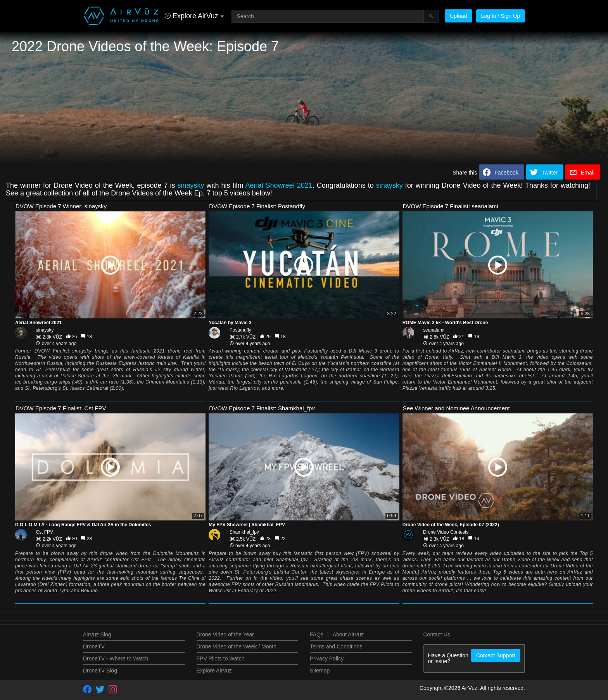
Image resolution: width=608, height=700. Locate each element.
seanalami (434, 330)
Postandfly (240, 330)
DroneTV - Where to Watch (116, 659)
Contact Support (496, 655)
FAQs (317, 634)
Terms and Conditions (336, 646)
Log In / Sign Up (501, 16)
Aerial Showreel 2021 (279, 185)
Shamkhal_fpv (244, 532)
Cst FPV (44, 532)
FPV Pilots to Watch (221, 659)
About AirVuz (348, 634)
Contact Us (437, 634)
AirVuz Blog (97, 634)
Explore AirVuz (214, 671)
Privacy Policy (327, 659)
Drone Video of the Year (225, 634)
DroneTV (94, 646)
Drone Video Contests (446, 532)
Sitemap (320, 671)
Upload (458, 16)
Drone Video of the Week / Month (237, 646)
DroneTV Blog (100, 671)
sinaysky (191, 185)
